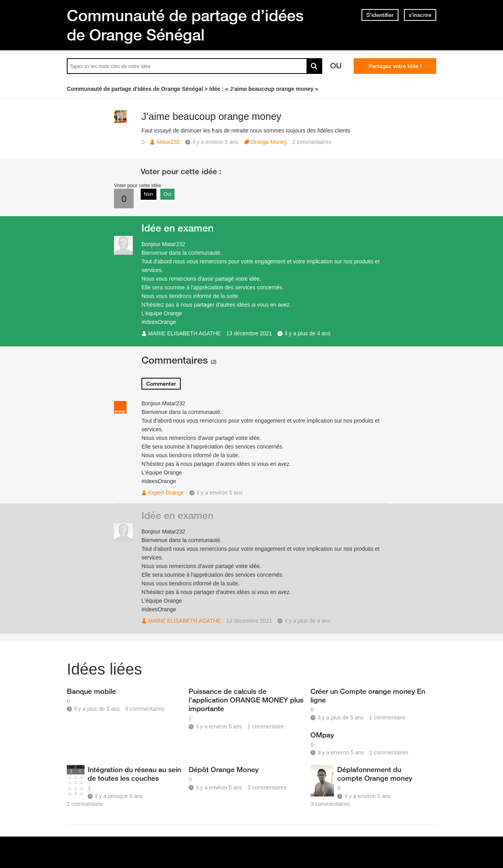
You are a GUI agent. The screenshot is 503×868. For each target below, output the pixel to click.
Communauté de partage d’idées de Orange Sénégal (185, 25)
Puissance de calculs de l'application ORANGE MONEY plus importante (246, 700)
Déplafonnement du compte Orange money (375, 774)
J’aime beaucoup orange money (211, 116)
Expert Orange (166, 493)
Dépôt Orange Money (224, 769)
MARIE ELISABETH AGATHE (184, 333)
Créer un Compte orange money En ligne (368, 695)
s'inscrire (420, 15)
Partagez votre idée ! (395, 66)
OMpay (322, 735)
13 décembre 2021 (249, 333)
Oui (167, 194)
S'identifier (380, 15)
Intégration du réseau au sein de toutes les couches (134, 774)
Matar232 (168, 142)
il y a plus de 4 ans (308, 333)
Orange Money (269, 142)
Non (149, 194)
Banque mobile (91, 691)
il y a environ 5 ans (220, 493)
